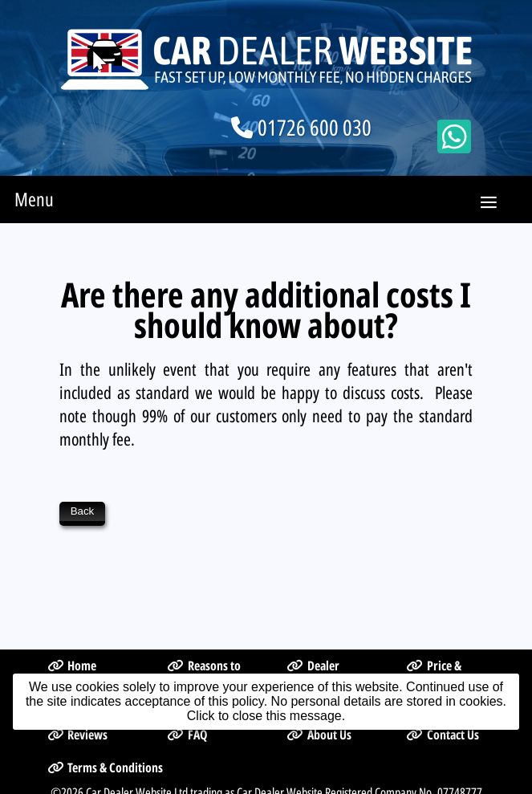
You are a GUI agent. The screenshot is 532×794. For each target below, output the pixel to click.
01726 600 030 (315, 127)
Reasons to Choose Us (204, 632)
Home (72, 623)
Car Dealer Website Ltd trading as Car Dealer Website (204, 750)
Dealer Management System (319, 641)
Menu (34, 199)
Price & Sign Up (434, 632)
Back (83, 511)
